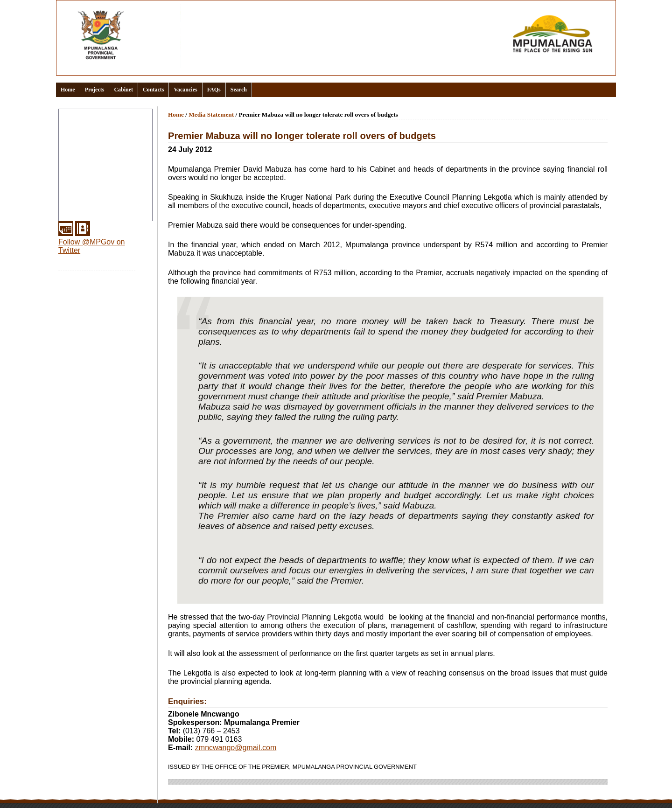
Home (68, 90)
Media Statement (211, 115)
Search (239, 90)
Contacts (153, 90)
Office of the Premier (93, 171)
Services (75, 216)
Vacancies (185, 90)
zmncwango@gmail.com (236, 748)
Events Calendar (87, 160)
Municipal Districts (90, 204)
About (70, 126)
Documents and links (94, 148)
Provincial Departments (98, 182)
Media (70, 193)
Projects (95, 90)
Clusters (74, 137)
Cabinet (123, 90)
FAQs (214, 90)
